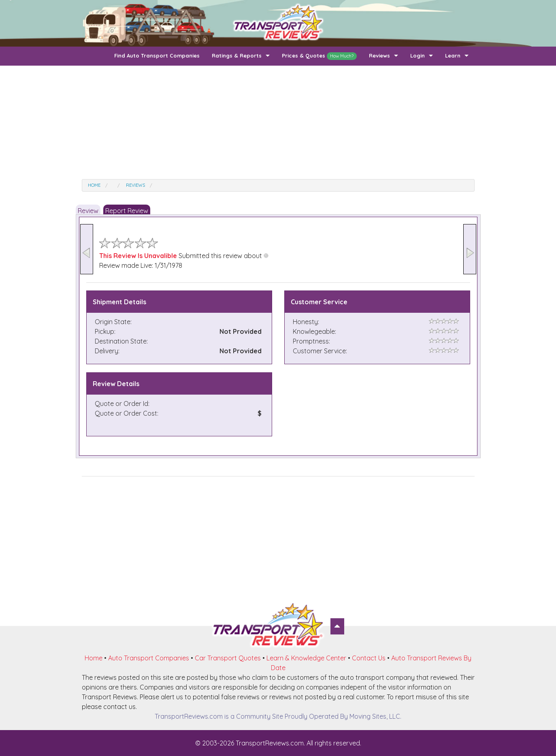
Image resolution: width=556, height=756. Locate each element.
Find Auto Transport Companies (157, 56)
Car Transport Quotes (228, 658)
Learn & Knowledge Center (306, 658)
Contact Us (369, 658)
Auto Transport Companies (149, 658)
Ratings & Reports (237, 56)
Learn (453, 56)
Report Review (127, 211)
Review (88, 211)
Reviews (379, 56)
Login (418, 56)
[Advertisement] (278, 122)
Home (94, 658)
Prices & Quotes (319, 56)
